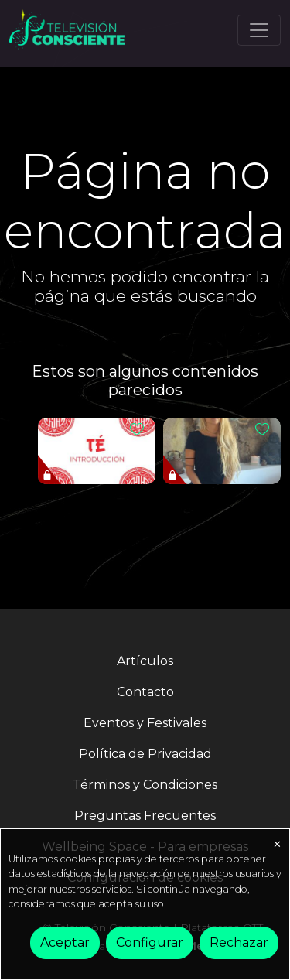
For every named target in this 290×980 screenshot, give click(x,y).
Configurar (150, 942)
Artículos (145, 661)
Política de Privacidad (145, 754)
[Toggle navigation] (259, 30)
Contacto (145, 692)
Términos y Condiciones (145, 785)
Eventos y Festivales (145, 723)
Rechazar (239, 942)
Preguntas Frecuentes (145, 816)
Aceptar (65, 942)
